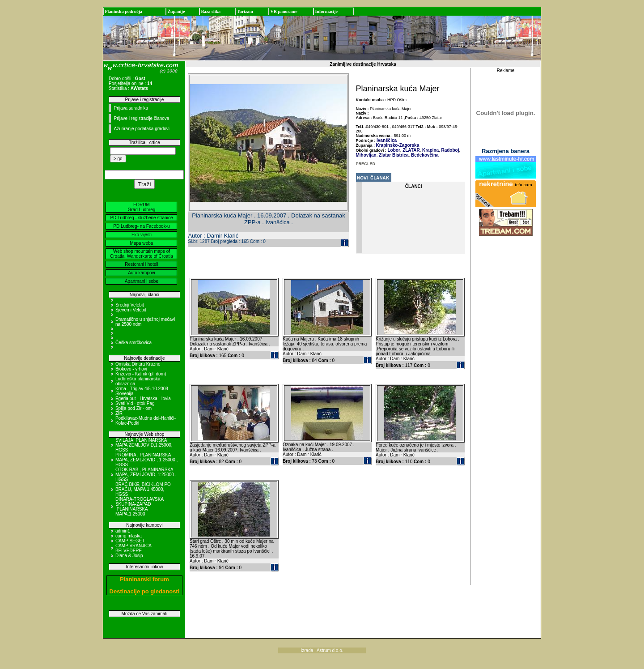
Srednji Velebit (130, 305)
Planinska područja (123, 11)
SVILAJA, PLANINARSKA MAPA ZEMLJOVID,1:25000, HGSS (144, 445)
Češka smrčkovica (133, 343)
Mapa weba (142, 243)
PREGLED (366, 164)
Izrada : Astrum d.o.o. (322, 650)
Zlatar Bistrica (393, 155)
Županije (176, 11)
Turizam (245, 11)
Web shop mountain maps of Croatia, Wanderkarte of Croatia (142, 254)
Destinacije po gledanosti (145, 591)
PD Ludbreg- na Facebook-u (141, 226)
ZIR (119, 413)
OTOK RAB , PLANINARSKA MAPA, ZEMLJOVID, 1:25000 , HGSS (146, 475)
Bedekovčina (424, 155)
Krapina (430, 150)
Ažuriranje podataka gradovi (142, 129)
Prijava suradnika (131, 108)
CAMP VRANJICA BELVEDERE (133, 548)
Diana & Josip (129, 556)
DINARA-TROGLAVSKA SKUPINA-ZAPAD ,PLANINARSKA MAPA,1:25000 (140, 507)
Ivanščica (387, 140)
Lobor (394, 150)
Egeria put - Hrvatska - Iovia (143, 398)
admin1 (123, 531)
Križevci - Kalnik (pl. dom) (141, 374)
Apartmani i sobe (142, 281)
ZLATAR (410, 150)
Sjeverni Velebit (131, 310)
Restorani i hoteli (141, 264)
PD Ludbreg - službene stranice (141, 218)
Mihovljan (366, 155)
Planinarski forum (144, 579)
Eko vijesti (142, 235)
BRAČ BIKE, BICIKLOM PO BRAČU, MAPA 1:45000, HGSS (143, 489)
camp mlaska (129, 536)
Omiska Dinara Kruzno (138, 364)
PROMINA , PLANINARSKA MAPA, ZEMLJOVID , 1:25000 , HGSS (146, 460)
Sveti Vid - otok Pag (135, 403)
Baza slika (211, 11)
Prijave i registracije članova (141, 118)
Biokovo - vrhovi (131, 369)
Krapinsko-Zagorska (398, 145)
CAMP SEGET (130, 541)
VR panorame (284, 11)
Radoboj (450, 150)
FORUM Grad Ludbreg (142, 207)
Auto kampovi (142, 273)
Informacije (326, 11)
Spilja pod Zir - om (133, 408)
